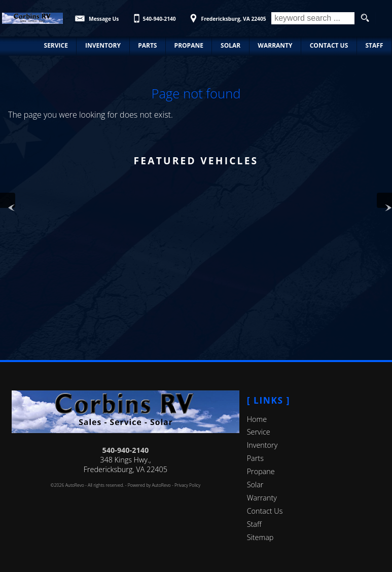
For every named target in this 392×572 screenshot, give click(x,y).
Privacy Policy (187, 485)
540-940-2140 (126, 450)
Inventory (262, 445)
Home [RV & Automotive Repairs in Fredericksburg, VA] (18, 45)
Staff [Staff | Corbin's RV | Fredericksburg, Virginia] (374, 45)
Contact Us (265, 511)
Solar (255, 485)
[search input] (313, 18)
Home (257, 419)
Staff (254, 524)
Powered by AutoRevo (149, 485)
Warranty (262, 498)
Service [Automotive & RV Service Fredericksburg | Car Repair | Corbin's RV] (56, 45)
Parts (255, 458)
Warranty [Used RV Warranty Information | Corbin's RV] (275, 45)
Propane (261, 471)
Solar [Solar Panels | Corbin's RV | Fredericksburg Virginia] (230, 45)
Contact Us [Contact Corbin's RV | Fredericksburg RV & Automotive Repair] (329, 45)
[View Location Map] (226, 15)
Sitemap (260, 537)
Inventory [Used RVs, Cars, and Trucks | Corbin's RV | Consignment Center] (103, 45)
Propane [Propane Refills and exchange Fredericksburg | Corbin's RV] (189, 45)
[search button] (365, 18)
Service (259, 432)
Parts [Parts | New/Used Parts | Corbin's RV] (147, 45)
